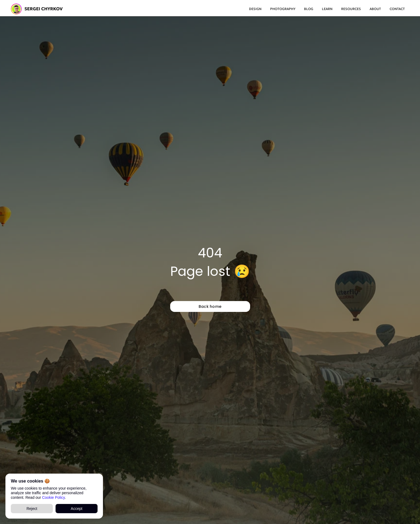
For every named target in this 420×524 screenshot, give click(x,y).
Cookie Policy (53, 497)
